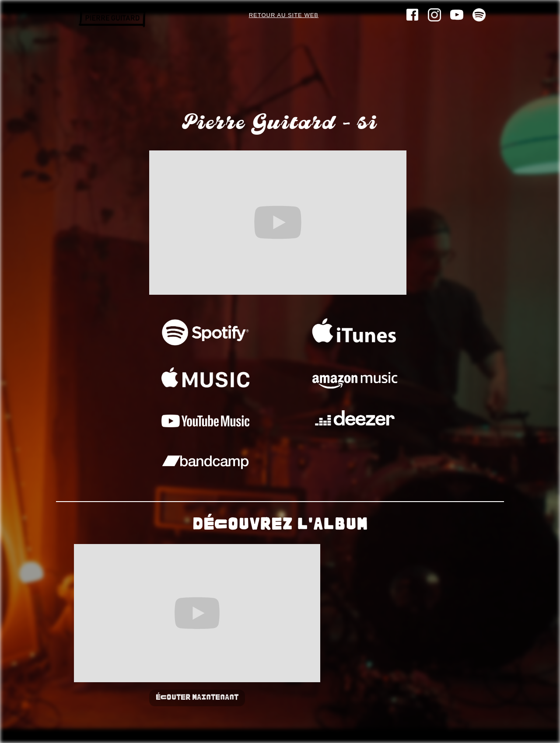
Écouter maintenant (197, 698)
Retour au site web (284, 15)
